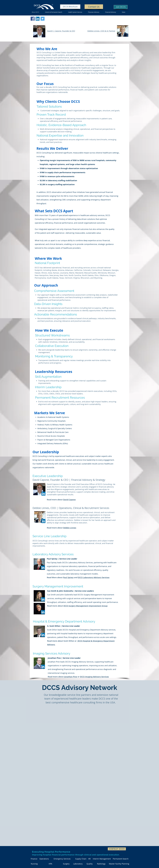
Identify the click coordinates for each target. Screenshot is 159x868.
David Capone (69, 500)
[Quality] (90, 864)
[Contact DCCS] (117, 849)
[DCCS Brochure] (70, 7)
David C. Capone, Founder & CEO (61, 31)
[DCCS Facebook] (33, 19)
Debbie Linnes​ (70, 528)
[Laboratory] (78, 864)
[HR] (89, 859)
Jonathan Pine (71, 677)
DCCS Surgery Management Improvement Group (85, 606)
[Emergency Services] (62, 859)
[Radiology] (101, 864)
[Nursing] (34, 864)
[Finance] (34, 859)
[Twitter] (43, 19)
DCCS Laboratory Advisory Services (94, 577)
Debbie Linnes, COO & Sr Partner (101, 31)
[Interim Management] (102, 859)
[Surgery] (66, 864)
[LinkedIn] (43, 568)
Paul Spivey (68, 577)
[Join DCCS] (121, 7)
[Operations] (44, 859)
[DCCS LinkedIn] (38, 19)
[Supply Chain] (81, 859)
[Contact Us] (94, 7)
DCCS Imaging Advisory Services (94, 677)
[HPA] (50, 864)
